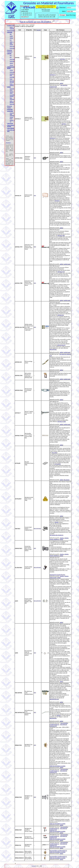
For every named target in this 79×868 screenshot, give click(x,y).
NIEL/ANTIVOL (53, 349)
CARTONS (9, 54)
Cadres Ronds (10, 123)
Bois (11, 57)
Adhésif (11, 63)
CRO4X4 (57, 522)
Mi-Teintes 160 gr (12, 89)
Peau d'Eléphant (12, 99)
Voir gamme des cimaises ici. (57, 535)
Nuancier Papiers (10, 107)
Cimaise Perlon (11, 118)
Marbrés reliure (12, 92)
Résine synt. (12, 46)
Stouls (11, 79)
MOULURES (10, 32)
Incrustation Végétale (12, 95)
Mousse (11, 65)
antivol (61, 83)
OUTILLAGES (10, 109)
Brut (11, 40)
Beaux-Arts (12, 104)
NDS (35, 58)
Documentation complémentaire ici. (59, 724)
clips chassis (67, 480)
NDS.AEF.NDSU (37, 529)
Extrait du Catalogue (13, 28)
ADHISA (11, 38)
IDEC (11, 34)
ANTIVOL (64, 124)
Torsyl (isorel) (13, 59)
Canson (11, 70)
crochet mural (67, 264)
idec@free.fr (25, 17)
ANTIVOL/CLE (61, 315)
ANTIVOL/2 (63, 59)
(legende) (38, 30)
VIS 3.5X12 (55, 453)
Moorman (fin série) (12, 81)
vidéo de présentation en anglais (57, 766)
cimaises (62, 538)
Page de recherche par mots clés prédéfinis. (36, 22)
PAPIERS (9, 87)
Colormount (12, 72)
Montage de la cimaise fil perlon (57, 575)
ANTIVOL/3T (53, 75)
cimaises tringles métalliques (59, 539)
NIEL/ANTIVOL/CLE (54, 699)
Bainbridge (12, 77)
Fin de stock (12, 48)
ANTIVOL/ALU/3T (61, 345)
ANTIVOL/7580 (61, 235)
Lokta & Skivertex (13, 102)
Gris (11, 55)
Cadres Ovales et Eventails (11, 126)
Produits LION (11, 25)
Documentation (11, 30)
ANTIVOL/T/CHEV (62, 422)
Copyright (34, 866)
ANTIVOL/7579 (61, 272)
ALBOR (11, 36)
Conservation (13, 61)
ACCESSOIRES (10, 111)
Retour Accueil (25, 6)
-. (34, 119)
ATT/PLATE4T (57, 464)
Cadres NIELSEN (11, 128)
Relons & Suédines (13, 85)
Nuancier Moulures (10, 51)
